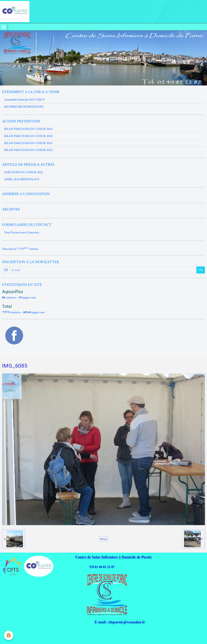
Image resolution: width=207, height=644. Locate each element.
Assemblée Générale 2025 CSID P (24, 100)
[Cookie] (9, 635)
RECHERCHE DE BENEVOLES (24, 107)
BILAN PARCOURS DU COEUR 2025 (28, 129)
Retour (103, 539)
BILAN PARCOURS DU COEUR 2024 (28, 136)
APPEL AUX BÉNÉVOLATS (22, 179)
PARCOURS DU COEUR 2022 (24, 172)
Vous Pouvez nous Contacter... (22, 232)
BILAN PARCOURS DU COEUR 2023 (28, 143)
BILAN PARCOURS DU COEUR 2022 (28, 150)
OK (201, 270)
